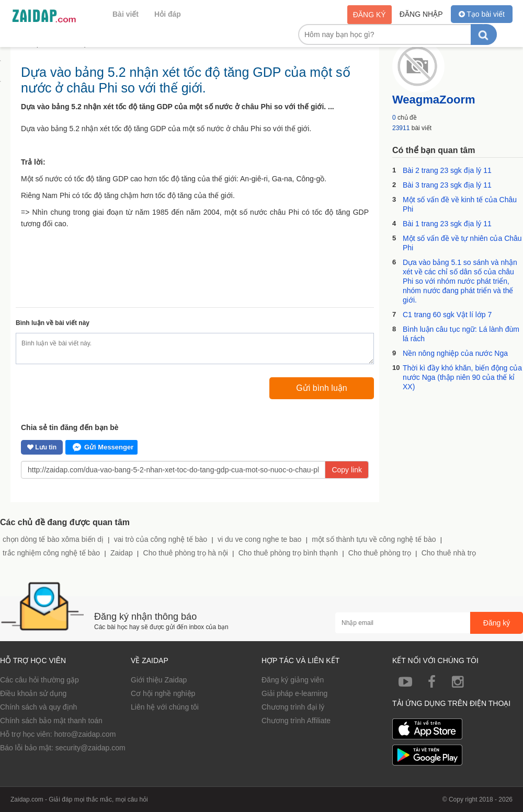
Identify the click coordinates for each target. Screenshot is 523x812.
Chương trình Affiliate (296, 721)
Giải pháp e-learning (294, 693)
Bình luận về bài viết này (53, 323)
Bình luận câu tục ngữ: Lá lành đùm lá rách (461, 334)
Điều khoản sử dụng (33, 693)
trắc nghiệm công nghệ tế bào (51, 553)
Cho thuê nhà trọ (449, 553)
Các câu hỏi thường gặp (39, 680)
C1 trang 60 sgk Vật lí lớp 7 (447, 315)
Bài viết (126, 14)
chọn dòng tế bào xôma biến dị (53, 539)
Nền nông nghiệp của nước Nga (455, 353)
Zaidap (122, 553)
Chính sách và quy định (38, 707)
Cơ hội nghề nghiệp (163, 693)
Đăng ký (369, 15)
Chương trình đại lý (293, 707)
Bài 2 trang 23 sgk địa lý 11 (447, 170)
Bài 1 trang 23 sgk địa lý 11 (447, 224)
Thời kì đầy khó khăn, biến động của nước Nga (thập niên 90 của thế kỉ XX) (462, 377)
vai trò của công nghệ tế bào (161, 539)
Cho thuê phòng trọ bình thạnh (288, 553)
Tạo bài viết (482, 14)
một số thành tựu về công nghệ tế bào (374, 539)
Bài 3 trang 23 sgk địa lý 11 (447, 185)
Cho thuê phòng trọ (380, 553)
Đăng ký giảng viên (293, 680)
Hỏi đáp (168, 14)
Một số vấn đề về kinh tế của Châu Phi (460, 204)
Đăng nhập (421, 14)
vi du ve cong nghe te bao (259, 539)
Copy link (347, 470)
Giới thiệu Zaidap (159, 680)
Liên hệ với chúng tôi (165, 707)
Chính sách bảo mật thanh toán (51, 721)
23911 (401, 128)
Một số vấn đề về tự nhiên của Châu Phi (462, 243)
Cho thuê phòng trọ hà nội (186, 553)
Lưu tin (42, 447)
